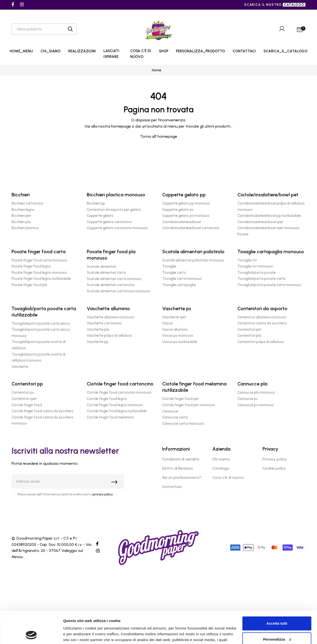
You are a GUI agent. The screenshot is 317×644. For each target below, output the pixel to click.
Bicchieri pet (21, 216)
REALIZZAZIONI (82, 51)
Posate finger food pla (29, 285)
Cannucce (170, 411)
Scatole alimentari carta (106, 273)
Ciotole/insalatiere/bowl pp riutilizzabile (269, 216)
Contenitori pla (249, 336)
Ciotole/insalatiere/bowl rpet (260, 222)
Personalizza (277, 609)
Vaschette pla (98, 329)
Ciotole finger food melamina (110, 417)
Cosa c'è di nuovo (228, 477)
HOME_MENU (21, 51)
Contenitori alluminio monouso (262, 317)
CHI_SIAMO (51, 51)
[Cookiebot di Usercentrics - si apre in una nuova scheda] (31, 635)
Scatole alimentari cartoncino (111, 285)
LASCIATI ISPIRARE (111, 54)
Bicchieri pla (21, 222)
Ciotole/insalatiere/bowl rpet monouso (268, 228)
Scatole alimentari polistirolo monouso (193, 260)
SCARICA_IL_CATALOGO (285, 51)
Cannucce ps (248, 399)
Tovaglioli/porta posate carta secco (41, 323)
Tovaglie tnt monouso (255, 266)
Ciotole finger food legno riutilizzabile (117, 411)
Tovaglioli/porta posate (257, 273)
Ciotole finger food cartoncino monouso (119, 392)
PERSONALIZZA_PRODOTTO (200, 51)
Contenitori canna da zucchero (262, 323)
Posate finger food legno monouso (39, 273)
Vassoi (168, 323)
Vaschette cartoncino (104, 323)
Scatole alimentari (101, 267)
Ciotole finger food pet (181, 399)
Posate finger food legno (31, 266)
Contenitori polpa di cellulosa (261, 342)
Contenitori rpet (24, 399)
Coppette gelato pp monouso (186, 203)
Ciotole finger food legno (107, 399)
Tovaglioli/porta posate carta (261, 279)
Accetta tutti (277, 593)
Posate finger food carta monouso (39, 260)
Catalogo (221, 468)
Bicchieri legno (23, 210)
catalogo (294, 5)
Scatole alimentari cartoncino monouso (119, 291)
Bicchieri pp (96, 203)
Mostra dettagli (76, 634)
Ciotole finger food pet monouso (189, 405)
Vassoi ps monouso (178, 336)
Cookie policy (274, 468)
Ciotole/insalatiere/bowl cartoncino (191, 228)
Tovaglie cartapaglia (179, 285)
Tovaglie (169, 266)
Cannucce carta (175, 417)
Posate (243, 234)
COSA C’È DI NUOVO (141, 54)
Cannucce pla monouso (256, 392)
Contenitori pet (250, 329)
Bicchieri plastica (25, 228)
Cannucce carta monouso (183, 424)
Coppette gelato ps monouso (186, 216)
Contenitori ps (23, 392)
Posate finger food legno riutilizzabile (41, 279)
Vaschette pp (98, 342)
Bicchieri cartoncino (27, 203)
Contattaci (172, 487)
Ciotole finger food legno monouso (115, 405)
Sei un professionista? (182, 477)
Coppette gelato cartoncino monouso (117, 228)
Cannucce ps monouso (256, 405)
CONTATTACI (244, 51)
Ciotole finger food (27, 405)
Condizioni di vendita (181, 459)
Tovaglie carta (174, 273)
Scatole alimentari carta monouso (114, 279)
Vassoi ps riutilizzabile (180, 342)
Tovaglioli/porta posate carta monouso (269, 285)
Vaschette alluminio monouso (111, 317)
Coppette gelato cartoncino (109, 222)
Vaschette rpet (174, 317)
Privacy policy (275, 459)
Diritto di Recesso (178, 468)
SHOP (164, 51)
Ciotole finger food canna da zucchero (43, 411)
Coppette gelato (100, 216)
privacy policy (103, 494)
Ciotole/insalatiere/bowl (182, 222)
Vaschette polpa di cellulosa (109, 336)
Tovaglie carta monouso (182, 279)
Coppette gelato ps (178, 210)
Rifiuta (277, 625)
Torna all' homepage (159, 136)
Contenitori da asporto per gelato (114, 210)
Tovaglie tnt (247, 260)
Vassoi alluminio (175, 329)
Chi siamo (221, 459)
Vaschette (20, 367)
